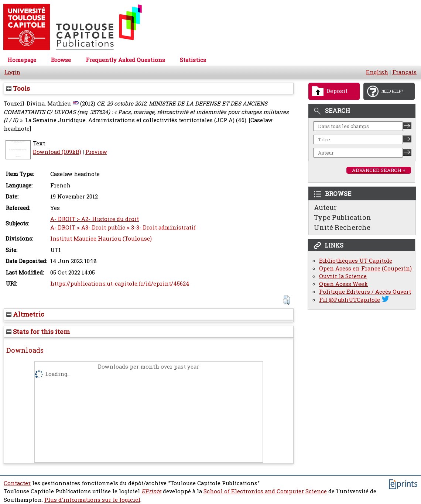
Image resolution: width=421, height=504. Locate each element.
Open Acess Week (343, 284)
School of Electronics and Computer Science (265, 491)
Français (404, 72)
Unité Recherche (342, 227)
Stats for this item (38, 332)
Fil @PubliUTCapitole (350, 300)
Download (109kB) (57, 152)
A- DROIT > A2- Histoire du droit (95, 219)
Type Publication (343, 217)
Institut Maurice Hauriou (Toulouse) (101, 239)
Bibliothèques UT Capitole (356, 261)
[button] (286, 300)
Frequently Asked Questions (125, 60)
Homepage (22, 60)
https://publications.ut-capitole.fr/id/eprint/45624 (120, 284)
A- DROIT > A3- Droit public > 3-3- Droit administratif (123, 227)
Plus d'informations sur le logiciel (92, 500)
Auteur (325, 207)
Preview (96, 152)
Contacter (17, 483)
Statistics (193, 60)
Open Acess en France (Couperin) (365, 268)
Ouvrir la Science (343, 276)
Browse (61, 60)
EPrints (151, 491)
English (377, 72)
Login (12, 72)
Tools (18, 88)
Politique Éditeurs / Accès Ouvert (365, 292)
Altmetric (25, 314)
